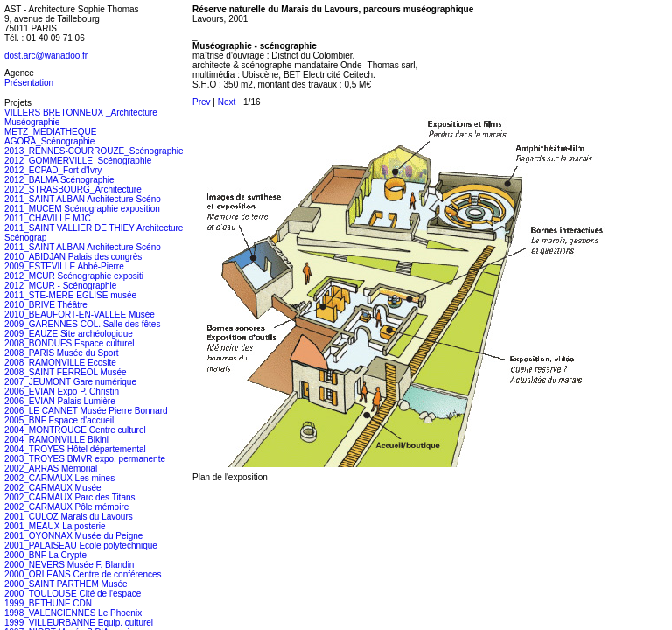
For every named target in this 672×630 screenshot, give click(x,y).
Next (227, 102)
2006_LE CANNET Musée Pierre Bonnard (86, 411)
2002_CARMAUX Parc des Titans (70, 497)
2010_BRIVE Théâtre (46, 305)
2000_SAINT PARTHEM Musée (66, 584)
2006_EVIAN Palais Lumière (60, 401)
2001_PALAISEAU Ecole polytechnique (81, 546)
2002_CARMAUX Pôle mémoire (66, 507)
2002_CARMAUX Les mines (59, 478)
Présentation (29, 83)
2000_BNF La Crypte (45, 555)
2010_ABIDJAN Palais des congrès (73, 257)
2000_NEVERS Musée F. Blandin (69, 565)
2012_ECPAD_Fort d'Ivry (53, 170)
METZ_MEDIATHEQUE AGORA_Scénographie (50, 136)
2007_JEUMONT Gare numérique (70, 382)
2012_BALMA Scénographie (59, 180)
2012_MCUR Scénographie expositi (74, 276)
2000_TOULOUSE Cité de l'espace (73, 594)
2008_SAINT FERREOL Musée (66, 372)
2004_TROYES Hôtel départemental (75, 449)
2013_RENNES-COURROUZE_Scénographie (94, 151)
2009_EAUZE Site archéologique (69, 334)
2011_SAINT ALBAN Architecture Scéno (83, 199)
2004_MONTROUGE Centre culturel (75, 430)
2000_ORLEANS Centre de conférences (83, 574)
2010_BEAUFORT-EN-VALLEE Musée (80, 315)
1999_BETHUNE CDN (48, 603)
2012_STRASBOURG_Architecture (73, 189)
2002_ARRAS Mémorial (51, 469)
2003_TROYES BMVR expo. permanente (85, 459)
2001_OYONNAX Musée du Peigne (73, 536)
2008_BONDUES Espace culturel (69, 343)
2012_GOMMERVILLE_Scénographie (78, 161)
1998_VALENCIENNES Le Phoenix (73, 613)
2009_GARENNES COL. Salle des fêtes (82, 324)
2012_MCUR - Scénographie (60, 286)
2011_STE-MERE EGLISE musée (70, 295)
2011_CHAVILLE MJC (48, 218)
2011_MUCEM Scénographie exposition (82, 209)
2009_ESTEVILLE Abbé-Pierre (64, 266)
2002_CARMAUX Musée (53, 488)
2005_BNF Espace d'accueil (59, 420)
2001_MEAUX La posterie (55, 526)
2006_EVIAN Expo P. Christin (62, 392)
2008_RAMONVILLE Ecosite (60, 363)
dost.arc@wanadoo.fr (46, 56)
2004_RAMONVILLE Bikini (56, 440)
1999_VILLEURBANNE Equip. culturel (79, 623)
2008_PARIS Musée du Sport (61, 353)
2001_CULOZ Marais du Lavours (69, 517)
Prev (202, 102)
